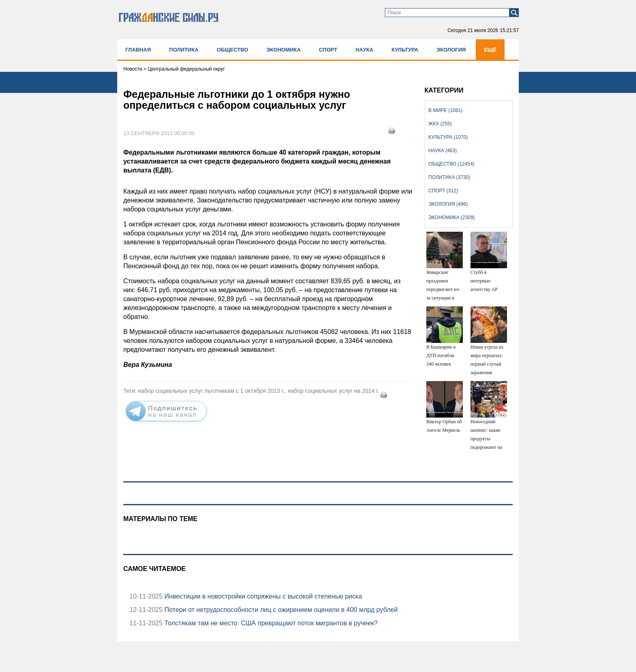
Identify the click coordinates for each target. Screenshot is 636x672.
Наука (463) (443, 151)
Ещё (490, 50)
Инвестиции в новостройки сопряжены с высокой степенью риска (262, 596)
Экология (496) (448, 204)
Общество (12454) (451, 164)
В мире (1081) (445, 110)
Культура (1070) (448, 137)
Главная (138, 50)
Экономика (284, 50)
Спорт (328, 50)
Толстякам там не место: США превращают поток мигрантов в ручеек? (270, 623)
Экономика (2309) (451, 218)
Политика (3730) (449, 177)
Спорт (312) (443, 191)
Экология (451, 50)
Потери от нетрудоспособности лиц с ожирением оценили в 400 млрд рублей (280, 610)
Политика (184, 50)
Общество (232, 50)
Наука (364, 50)
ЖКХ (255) (440, 124)
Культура (405, 50)
